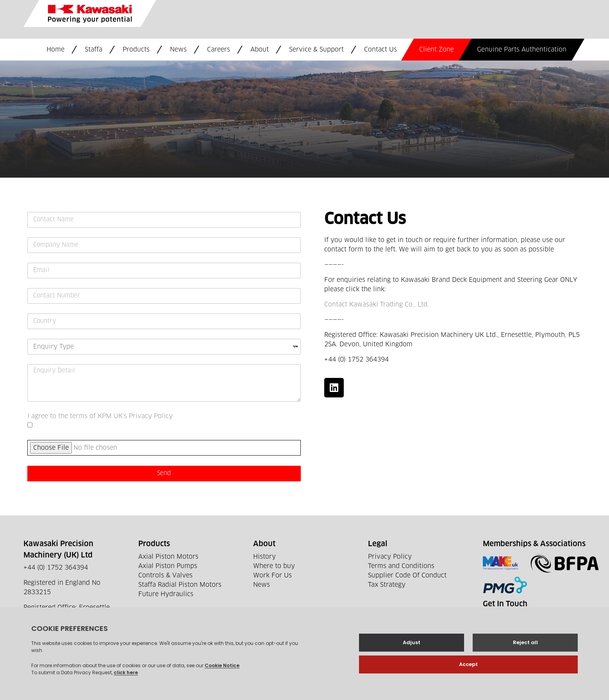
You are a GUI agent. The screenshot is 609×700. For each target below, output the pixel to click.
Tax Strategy (387, 585)
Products (136, 50)
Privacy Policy (390, 557)
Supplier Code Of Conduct (407, 575)
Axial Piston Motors (168, 557)
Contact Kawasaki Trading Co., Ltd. (377, 305)
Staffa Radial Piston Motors (180, 585)
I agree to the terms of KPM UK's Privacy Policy (100, 416)
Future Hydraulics (166, 594)
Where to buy (274, 566)
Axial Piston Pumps (168, 566)
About (260, 50)
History (264, 557)
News (178, 50)
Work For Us (272, 575)
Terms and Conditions (401, 566)
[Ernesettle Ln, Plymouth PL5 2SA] (304, 119)
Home (55, 50)
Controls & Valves (165, 575)
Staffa (94, 50)
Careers (219, 50)
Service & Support (316, 50)
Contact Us (380, 50)
